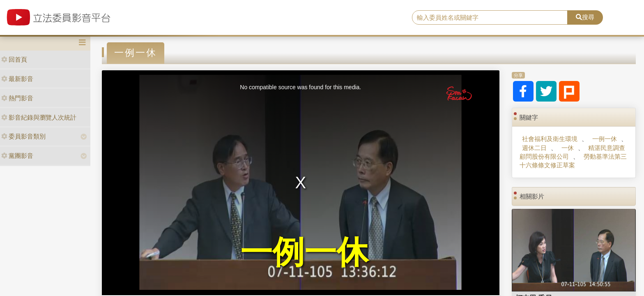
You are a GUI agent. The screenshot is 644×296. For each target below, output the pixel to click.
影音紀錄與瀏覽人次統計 (39, 117)
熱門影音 (17, 98)
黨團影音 (17, 156)
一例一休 (605, 139)
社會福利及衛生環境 (550, 139)
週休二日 (534, 148)
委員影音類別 (23, 136)
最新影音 (17, 79)
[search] (490, 18)
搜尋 (585, 17)
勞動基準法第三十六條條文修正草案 (573, 161)
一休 (568, 148)
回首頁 (14, 59)
